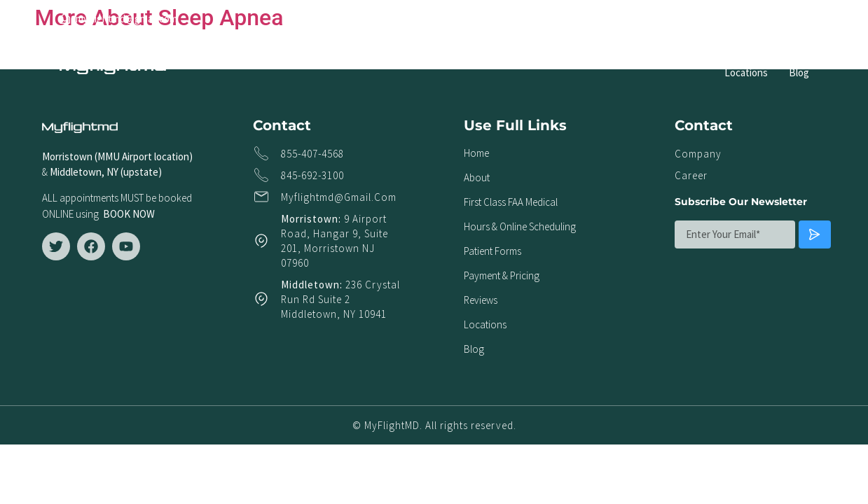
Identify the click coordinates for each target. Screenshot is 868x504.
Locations (746, 72)
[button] (798, 19)
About (288, 58)
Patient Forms (609, 58)
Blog (799, 72)
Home (241, 58)
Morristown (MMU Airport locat (109, 156)
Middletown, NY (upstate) (108, 172)
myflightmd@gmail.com (339, 197)
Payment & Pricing (701, 58)
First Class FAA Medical (372, 58)
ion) (184, 156)
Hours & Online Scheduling (500, 58)
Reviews (780, 58)
